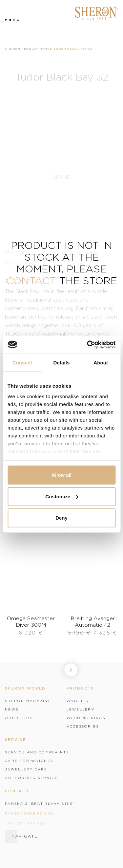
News (12, 709)
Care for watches (29, 761)
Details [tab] (62, 363)
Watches (78, 701)
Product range (37, 49)
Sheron (13, 49)
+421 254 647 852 (25, 823)
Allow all (61, 475)
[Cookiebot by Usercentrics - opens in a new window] (88, 344)
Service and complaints (37, 752)
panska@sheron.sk (29, 813)
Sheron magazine (28, 701)
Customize (62, 496)
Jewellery (81, 709)
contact (31, 280)
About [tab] (101, 363)
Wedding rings (86, 718)
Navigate (25, 836)
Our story (19, 718)
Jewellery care (26, 769)
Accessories (83, 726)
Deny (61, 518)
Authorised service (31, 778)
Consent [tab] (22, 363)
